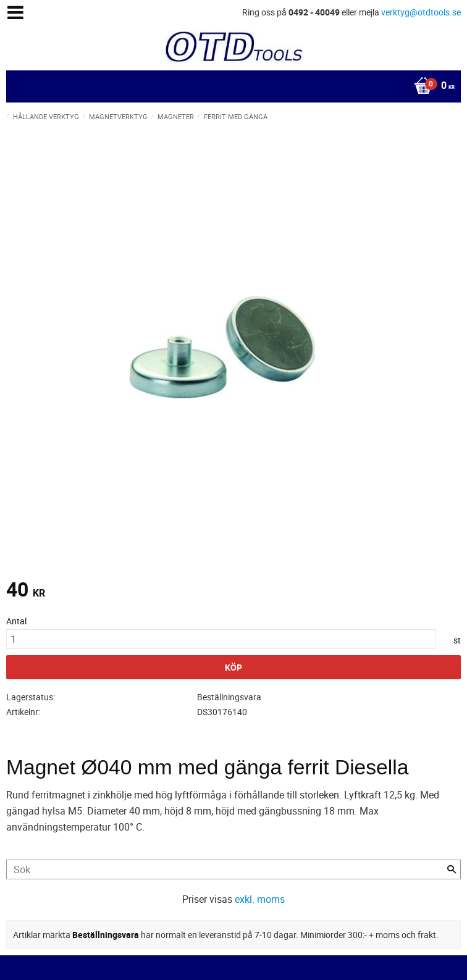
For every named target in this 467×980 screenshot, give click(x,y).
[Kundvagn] (230, 86)
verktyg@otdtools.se (421, 12)
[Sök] (452, 869)
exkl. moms (260, 899)
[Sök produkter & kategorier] (233, 869)
